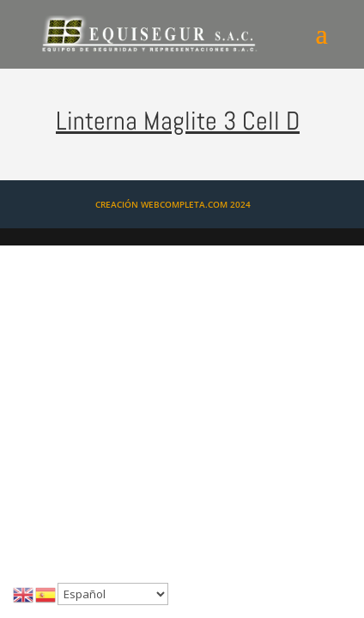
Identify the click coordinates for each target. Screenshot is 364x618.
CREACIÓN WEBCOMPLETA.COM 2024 (173, 204)
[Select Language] (113, 594)
